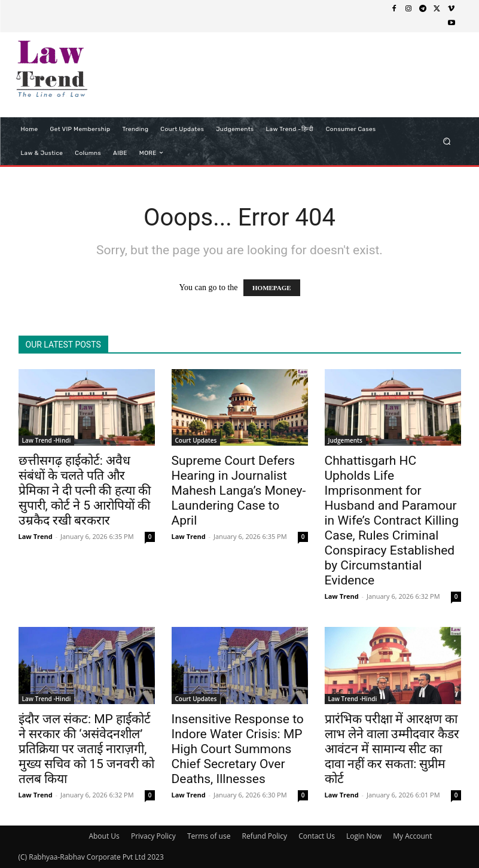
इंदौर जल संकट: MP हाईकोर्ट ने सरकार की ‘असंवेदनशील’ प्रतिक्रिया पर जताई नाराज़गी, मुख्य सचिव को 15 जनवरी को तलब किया (87, 749)
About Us (104, 836)
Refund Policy (265, 836)
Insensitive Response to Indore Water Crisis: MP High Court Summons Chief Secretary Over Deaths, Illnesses (238, 749)
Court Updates (196, 440)
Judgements (345, 440)
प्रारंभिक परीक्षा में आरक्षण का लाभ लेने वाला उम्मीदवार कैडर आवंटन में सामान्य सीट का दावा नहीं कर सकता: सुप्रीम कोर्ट (392, 749)
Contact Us (317, 836)
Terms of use (209, 836)
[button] (446, 141)
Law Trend (36, 536)
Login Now (364, 836)
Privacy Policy (153, 836)
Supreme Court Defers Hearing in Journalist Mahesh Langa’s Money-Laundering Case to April (239, 491)
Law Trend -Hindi (47, 440)
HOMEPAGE (272, 288)
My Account (412, 836)
